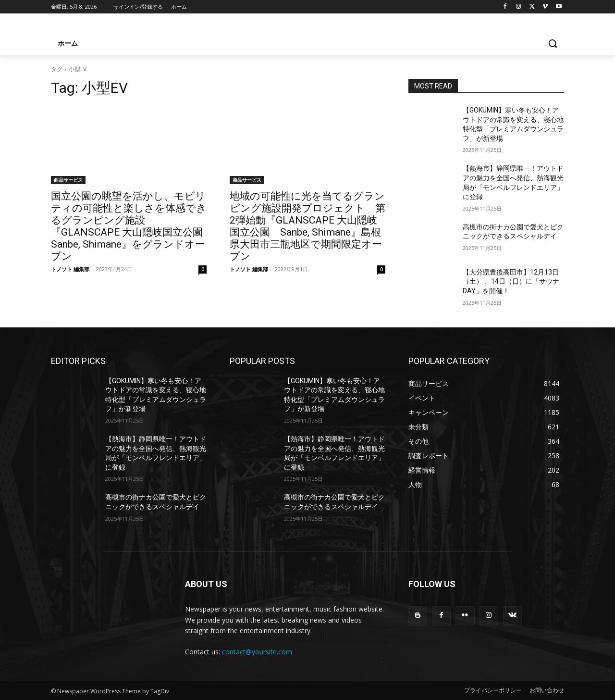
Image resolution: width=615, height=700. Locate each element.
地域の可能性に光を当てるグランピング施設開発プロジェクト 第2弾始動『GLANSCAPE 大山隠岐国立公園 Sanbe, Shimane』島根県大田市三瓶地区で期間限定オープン (307, 226)
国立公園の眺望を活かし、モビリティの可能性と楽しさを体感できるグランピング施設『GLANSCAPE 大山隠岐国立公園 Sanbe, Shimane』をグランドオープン (132, 226)
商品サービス (68, 180)
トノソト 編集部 (70, 269)
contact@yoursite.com (257, 652)
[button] (553, 43)
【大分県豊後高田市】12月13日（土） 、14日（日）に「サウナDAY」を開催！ (511, 281)
